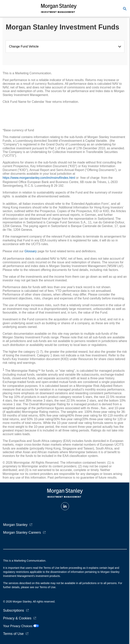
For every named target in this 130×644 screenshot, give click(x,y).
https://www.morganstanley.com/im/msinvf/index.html (39, 178)
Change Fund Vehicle (25, 46)
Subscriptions (14, 610)
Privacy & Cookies (17, 618)
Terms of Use (13, 634)
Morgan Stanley (15, 525)
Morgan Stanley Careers (22, 532)
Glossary (31, 251)
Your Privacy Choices (21, 626)
